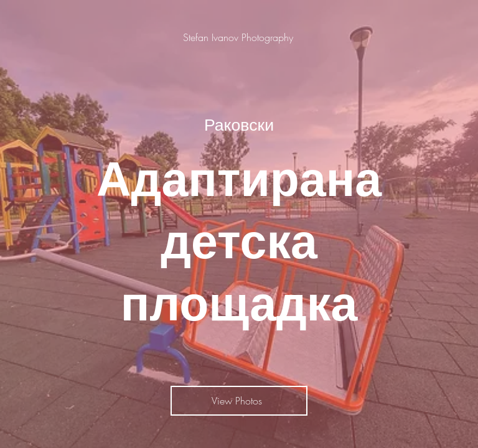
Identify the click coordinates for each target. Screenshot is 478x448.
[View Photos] (239, 401)
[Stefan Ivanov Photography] (239, 37)
